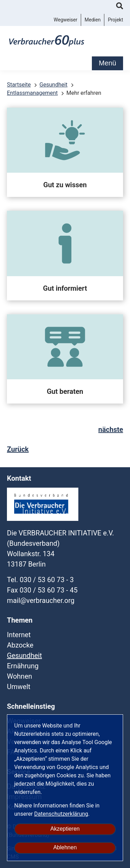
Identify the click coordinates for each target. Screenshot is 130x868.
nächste (111, 430)
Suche (120, 7)
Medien (93, 20)
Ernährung (23, 666)
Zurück (18, 449)
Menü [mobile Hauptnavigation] (107, 63)
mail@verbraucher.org (41, 600)
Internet (19, 635)
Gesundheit (24, 655)
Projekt (115, 20)
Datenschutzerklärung (61, 814)
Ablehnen (65, 847)
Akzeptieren (65, 829)
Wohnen (20, 676)
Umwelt (19, 687)
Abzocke (20, 645)
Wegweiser (66, 20)
